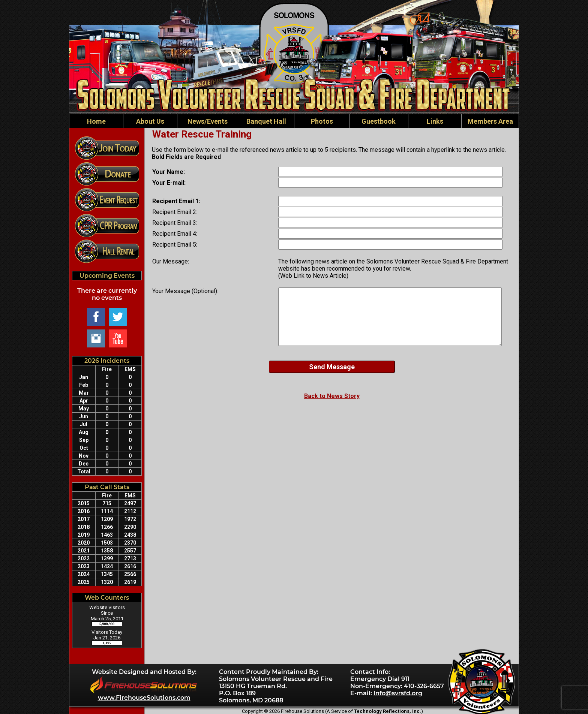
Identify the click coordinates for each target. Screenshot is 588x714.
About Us (150, 121)
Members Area (490, 121)
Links (435, 121)
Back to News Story (332, 396)
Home (96, 121)
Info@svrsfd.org (398, 693)
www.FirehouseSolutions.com (144, 698)
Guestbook (379, 121)
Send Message (332, 367)
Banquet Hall (266, 121)
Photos (322, 121)
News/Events (208, 121)
